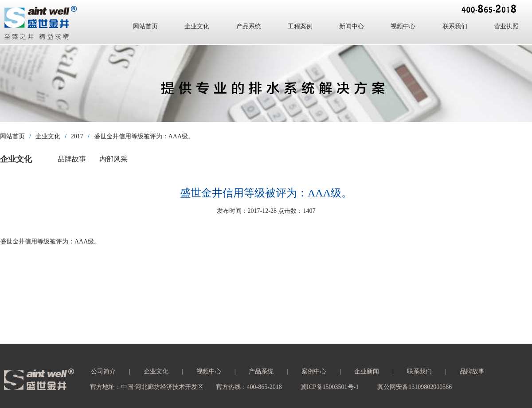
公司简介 (103, 371)
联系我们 (455, 26)
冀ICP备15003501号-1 (330, 387)
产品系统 (249, 26)
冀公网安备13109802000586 (415, 387)
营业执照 (506, 26)
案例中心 (314, 371)
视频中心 (403, 26)
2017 (77, 136)
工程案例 (300, 26)
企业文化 (197, 26)
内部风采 (113, 159)
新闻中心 (352, 26)
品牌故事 (72, 159)
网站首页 (145, 26)
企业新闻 (367, 371)
